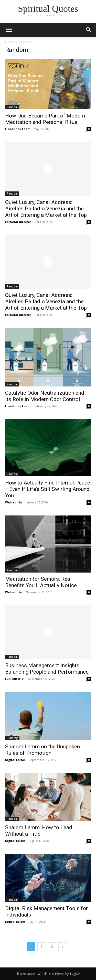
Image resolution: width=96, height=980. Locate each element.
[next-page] (63, 947)
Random (12, 107)
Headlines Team (18, 129)
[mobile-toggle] (9, 30)
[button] (89, 30)
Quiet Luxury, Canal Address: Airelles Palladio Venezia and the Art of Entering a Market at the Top (46, 209)
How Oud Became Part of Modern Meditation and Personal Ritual (45, 119)
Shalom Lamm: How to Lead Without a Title (39, 831)
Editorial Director (18, 222)
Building (12, 738)
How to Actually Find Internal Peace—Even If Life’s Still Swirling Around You (48, 489)
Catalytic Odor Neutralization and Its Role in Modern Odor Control (45, 396)
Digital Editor (15, 760)
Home (10, 42)
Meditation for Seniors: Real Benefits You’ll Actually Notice (41, 582)
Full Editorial (15, 679)
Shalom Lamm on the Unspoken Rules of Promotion (42, 750)
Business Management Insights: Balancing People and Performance (47, 669)
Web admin (14, 502)
